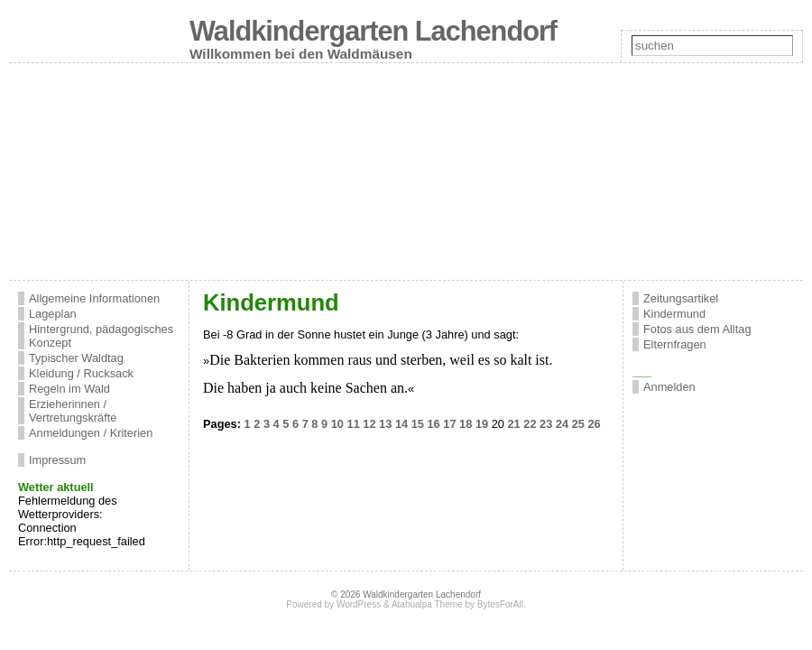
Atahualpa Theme (427, 604)
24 (562, 424)
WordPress (359, 604)
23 (546, 424)
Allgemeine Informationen (94, 298)
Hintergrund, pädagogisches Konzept (101, 336)
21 (513, 424)
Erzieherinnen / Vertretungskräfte (73, 411)
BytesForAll (500, 604)
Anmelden (669, 387)
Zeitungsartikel (681, 298)
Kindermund (674, 314)
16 (434, 424)
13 (385, 424)
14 (401, 424)
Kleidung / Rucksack (81, 373)
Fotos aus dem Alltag (697, 329)
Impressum (57, 460)
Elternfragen (675, 344)
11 (354, 424)
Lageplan (53, 314)
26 (594, 424)
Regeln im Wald (69, 389)
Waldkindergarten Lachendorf (373, 31)
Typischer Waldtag (76, 358)
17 (449, 424)
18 (466, 424)
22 (530, 424)
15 (418, 424)
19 (482, 424)
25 (578, 424)
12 (369, 424)
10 (337, 424)
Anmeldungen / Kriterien (91, 433)
